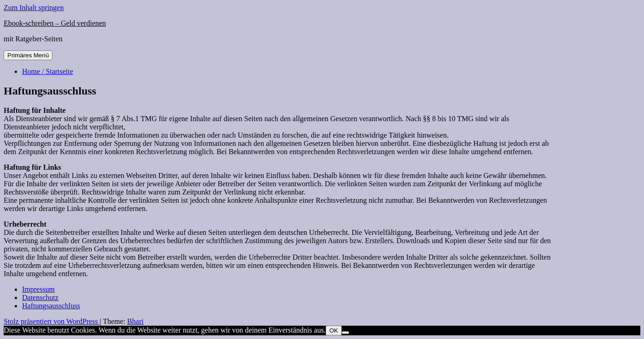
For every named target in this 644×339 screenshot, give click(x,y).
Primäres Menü (28, 55)
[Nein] (345, 333)
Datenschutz (40, 297)
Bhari (136, 321)
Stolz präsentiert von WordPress (52, 321)
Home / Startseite (48, 71)
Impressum (38, 289)
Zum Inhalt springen (34, 8)
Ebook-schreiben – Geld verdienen (55, 23)
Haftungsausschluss (51, 306)
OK (334, 331)
